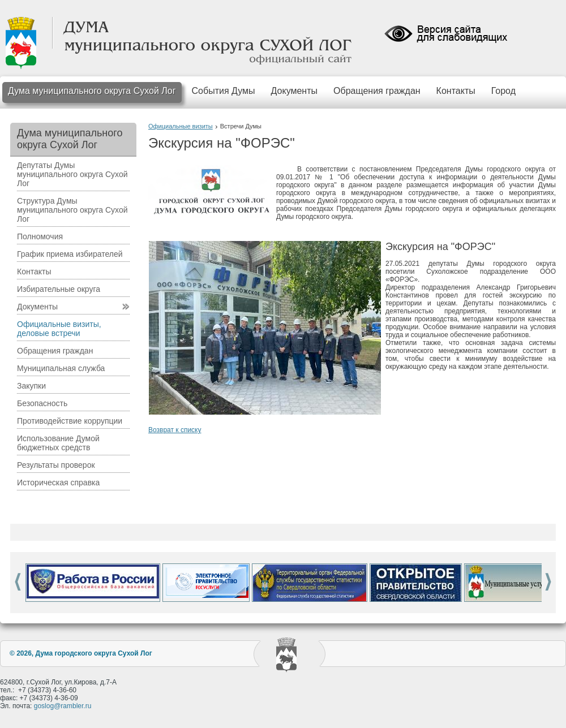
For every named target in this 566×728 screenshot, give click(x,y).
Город (503, 91)
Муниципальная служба (61, 368)
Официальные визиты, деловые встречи (59, 329)
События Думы (224, 91)
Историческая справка (58, 483)
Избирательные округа (59, 289)
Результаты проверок (56, 465)
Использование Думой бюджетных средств (58, 443)
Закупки (31, 386)
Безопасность (42, 403)
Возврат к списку (175, 430)
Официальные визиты (181, 126)
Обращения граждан (377, 91)
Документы (294, 91)
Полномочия (40, 236)
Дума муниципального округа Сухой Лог (92, 91)
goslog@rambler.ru (63, 706)
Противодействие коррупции (70, 421)
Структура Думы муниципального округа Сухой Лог (72, 210)
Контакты (456, 91)
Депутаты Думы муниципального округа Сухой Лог (72, 174)
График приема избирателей (70, 254)
